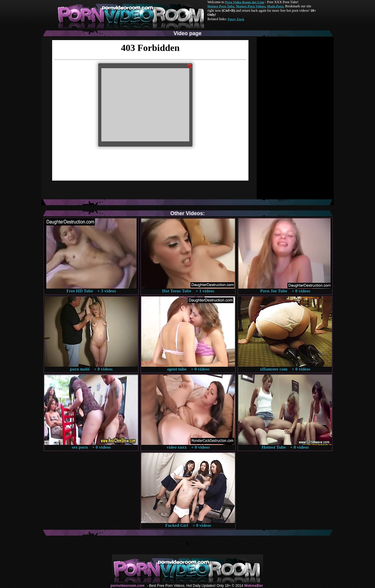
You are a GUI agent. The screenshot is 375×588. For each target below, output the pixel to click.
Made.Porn (275, 6)
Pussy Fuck (236, 19)
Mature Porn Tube (221, 6)
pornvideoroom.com (127, 586)
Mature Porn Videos (251, 6)
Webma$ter (253, 586)
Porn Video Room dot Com (244, 2)
